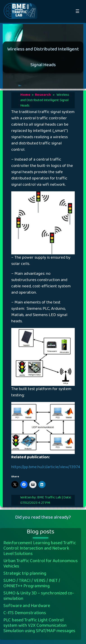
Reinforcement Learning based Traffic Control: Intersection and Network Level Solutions (40, 548)
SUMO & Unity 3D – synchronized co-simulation (39, 596)
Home (25, 95)
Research (43, 95)
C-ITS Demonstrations (25, 613)
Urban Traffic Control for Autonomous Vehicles (41, 563)
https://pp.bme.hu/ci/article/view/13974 (46, 467)
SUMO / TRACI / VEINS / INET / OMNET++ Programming (32, 583)
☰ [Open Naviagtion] (77, 11)
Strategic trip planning (25, 573)
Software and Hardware (27, 606)
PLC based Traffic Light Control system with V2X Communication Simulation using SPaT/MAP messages (39, 625)
